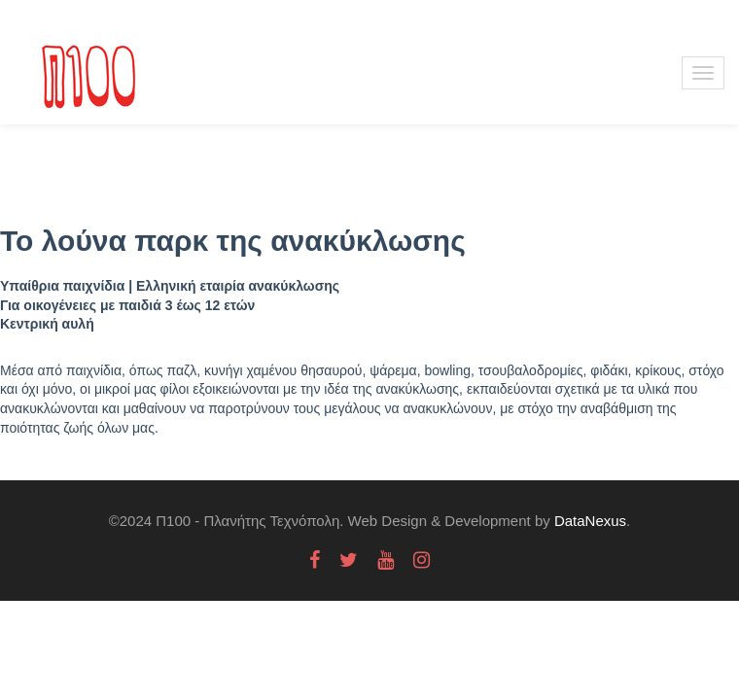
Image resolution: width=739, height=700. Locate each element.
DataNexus (590, 521)
